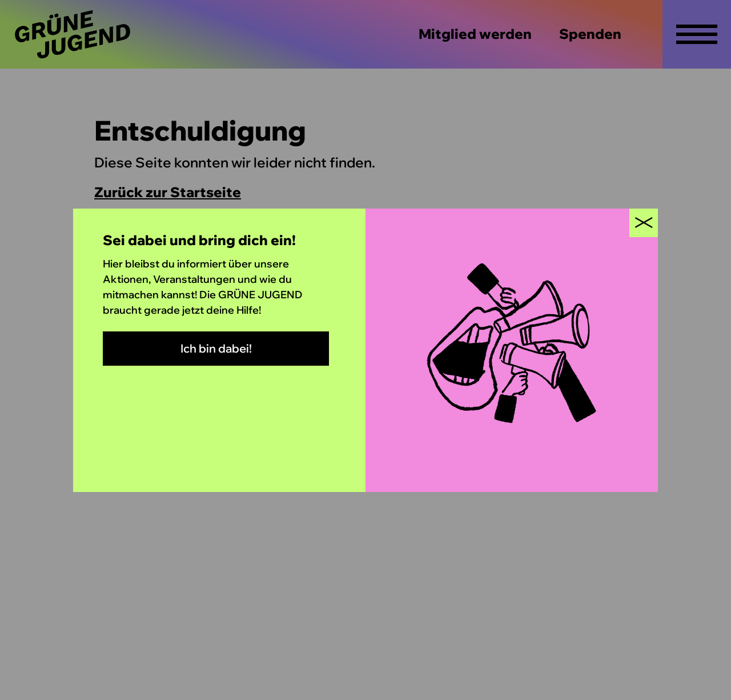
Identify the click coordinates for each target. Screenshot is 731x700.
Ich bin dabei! (216, 348)
